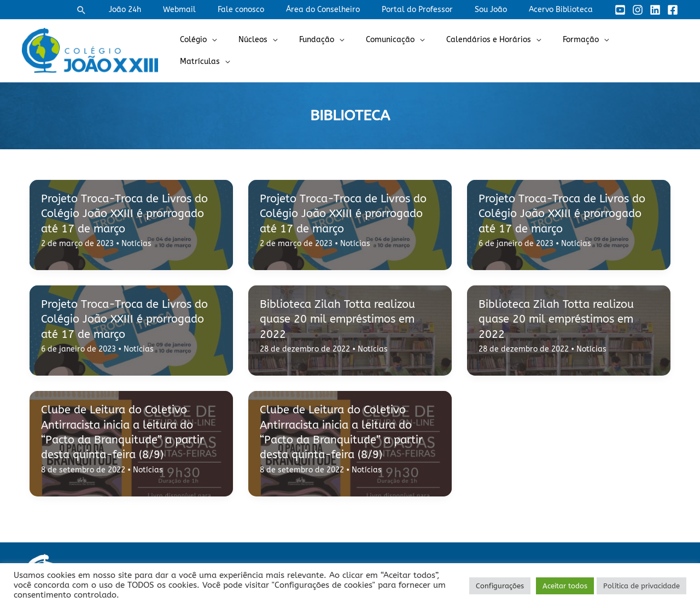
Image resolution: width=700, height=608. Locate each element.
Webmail (215, 10)
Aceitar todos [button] (565, 586)
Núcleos (276, 51)
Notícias (136, 244)
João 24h (168, 10)
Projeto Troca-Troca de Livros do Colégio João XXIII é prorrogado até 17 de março (129, 214)
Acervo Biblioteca (564, 10)
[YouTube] (620, 10)
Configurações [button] (500, 586)
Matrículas (641, 51)
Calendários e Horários (492, 51)
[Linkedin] (655, 10)
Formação (577, 51)
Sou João (501, 10)
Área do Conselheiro (346, 10)
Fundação (333, 51)
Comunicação (400, 51)
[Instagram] (638, 10)
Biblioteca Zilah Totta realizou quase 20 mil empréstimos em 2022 (341, 319)
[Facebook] (673, 10)
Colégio (223, 51)
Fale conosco (270, 10)
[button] (127, 10)
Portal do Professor (434, 10)
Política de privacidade (641, 586)
